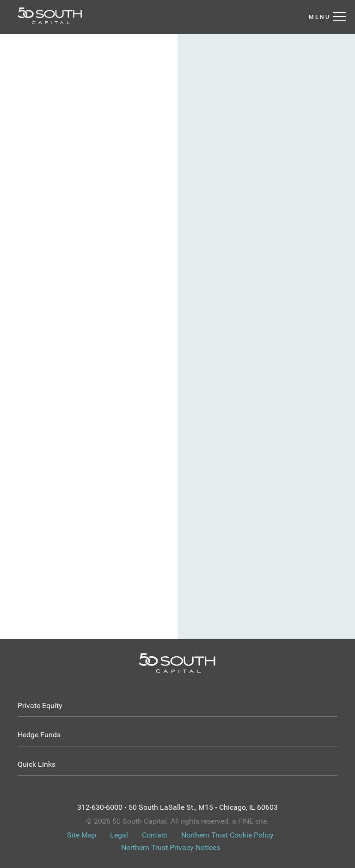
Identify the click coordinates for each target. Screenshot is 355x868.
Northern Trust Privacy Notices (171, 847)
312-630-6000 (100, 807)
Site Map (82, 835)
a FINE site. (250, 821)
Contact (155, 835)
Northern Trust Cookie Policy (227, 835)
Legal (119, 835)
